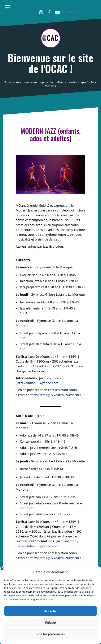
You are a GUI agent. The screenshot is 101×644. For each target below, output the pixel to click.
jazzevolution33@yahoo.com (37, 383)
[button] (95, 572)
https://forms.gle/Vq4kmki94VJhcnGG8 (56, 395)
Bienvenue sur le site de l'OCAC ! (51, 63)
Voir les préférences (51, 634)
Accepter (50, 611)
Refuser (51, 623)
